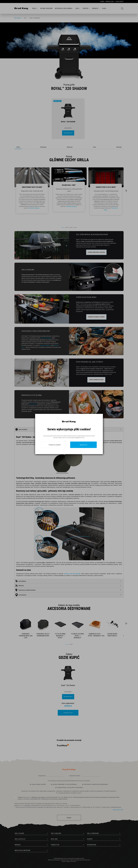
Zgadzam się (83, 445)
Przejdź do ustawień (55, 445)
